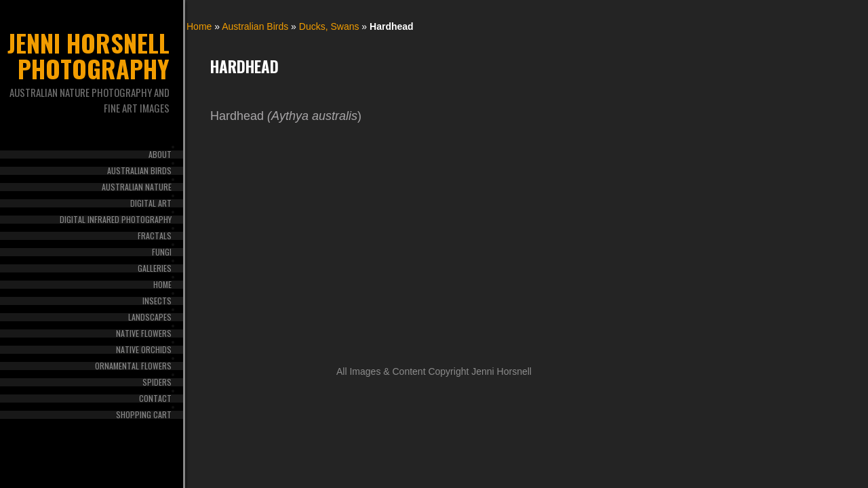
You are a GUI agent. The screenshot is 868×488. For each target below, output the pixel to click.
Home (162, 285)
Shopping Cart (144, 415)
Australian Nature (137, 187)
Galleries (155, 268)
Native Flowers (144, 333)
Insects (157, 301)
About (160, 155)
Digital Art (151, 203)
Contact (155, 399)
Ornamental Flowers (133, 366)
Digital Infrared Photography (116, 220)
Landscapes (150, 317)
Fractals (155, 236)
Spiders (157, 382)
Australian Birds (139, 171)
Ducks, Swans (329, 26)
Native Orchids (144, 350)
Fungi (162, 252)
